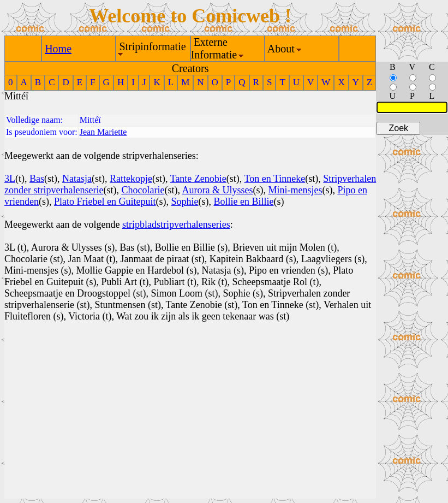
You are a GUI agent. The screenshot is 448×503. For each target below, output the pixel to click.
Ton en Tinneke (275, 179)
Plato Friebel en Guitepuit (105, 202)
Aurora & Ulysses (217, 190)
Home (58, 49)
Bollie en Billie (243, 202)
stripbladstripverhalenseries (176, 224)
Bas (37, 179)
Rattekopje (131, 179)
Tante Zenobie (198, 179)
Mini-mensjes (295, 190)
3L (10, 179)
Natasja (77, 179)
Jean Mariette (103, 132)
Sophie (184, 202)
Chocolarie (143, 190)
